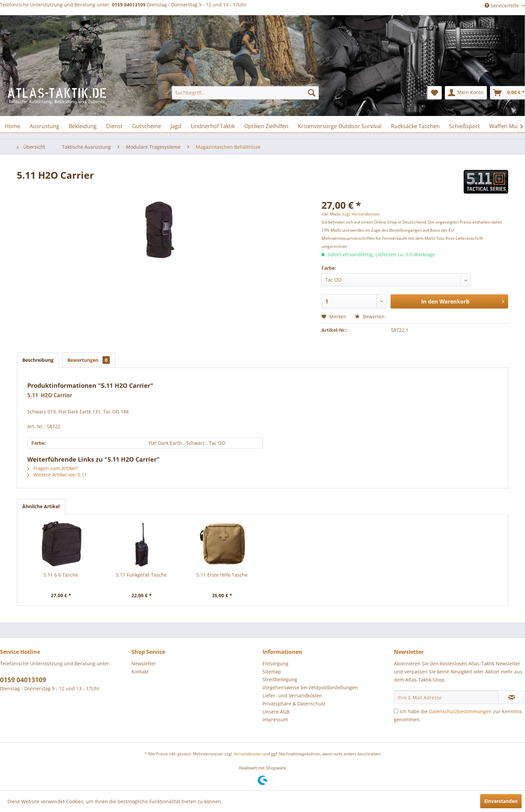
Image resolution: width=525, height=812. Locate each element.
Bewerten (370, 316)
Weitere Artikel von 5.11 (57, 475)
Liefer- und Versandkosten (292, 695)
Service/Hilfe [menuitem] (502, 6)
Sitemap (272, 672)
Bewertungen (89, 360)
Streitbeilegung (280, 679)
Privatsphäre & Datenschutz (294, 704)
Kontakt (140, 672)
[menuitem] (245, 93)
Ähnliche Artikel (41, 506)
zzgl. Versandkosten (361, 214)
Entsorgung (275, 663)
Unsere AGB (276, 712)
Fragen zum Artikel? (53, 468)
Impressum (275, 719)
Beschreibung (38, 360)
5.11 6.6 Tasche (61, 575)
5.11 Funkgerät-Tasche (141, 575)
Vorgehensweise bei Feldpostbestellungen (310, 687)
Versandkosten (248, 754)
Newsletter (144, 663)
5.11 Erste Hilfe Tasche (222, 575)
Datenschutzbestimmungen (460, 711)
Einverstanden (501, 801)
